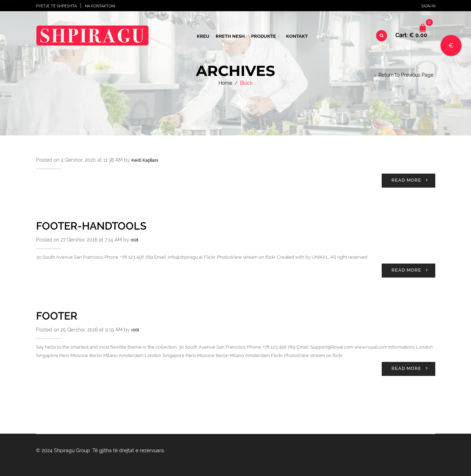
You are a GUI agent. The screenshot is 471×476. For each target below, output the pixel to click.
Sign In (428, 6)
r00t (134, 240)
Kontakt (297, 36)
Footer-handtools (91, 226)
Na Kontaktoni (100, 6)
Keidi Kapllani (145, 160)
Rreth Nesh (230, 36)
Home (225, 83)
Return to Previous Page (406, 75)
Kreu (203, 36)
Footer (57, 316)
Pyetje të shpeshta (56, 6)
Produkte (264, 36)
